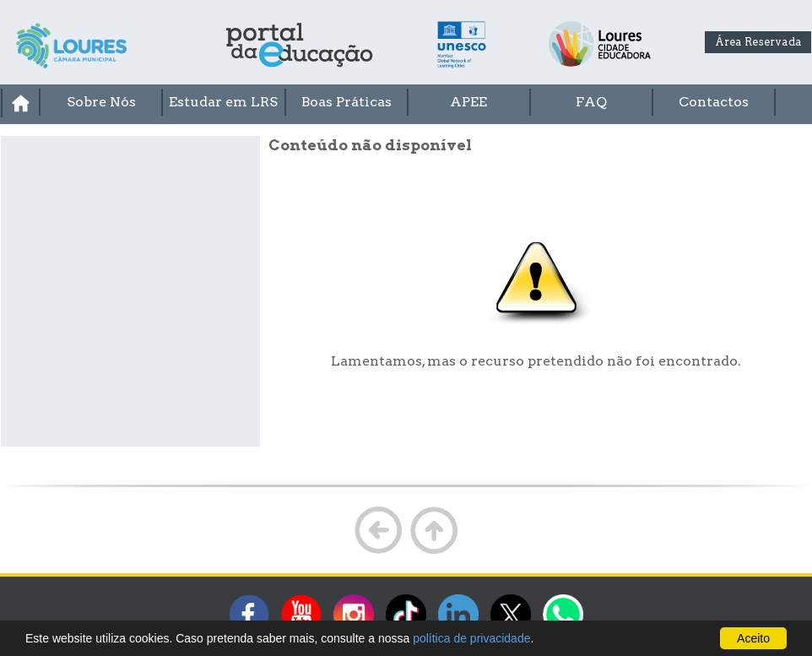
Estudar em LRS (223, 102)
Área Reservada (758, 42)
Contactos (714, 102)
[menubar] (406, 103)
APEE (468, 102)
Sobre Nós (101, 102)
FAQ (591, 102)
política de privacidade (471, 638)
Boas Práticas (346, 102)
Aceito (753, 638)
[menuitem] (20, 103)
